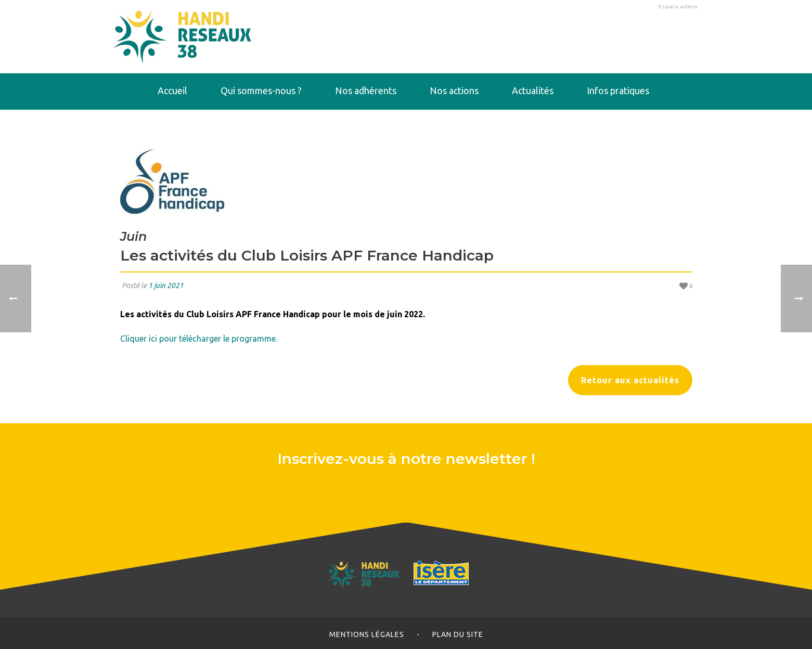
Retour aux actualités (630, 380)
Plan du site (458, 634)
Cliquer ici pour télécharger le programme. (199, 339)
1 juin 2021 (166, 285)
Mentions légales (367, 634)
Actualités (533, 90)
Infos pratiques (618, 90)
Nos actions (454, 90)
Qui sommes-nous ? (261, 90)
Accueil (172, 90)
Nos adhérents (366, 90)
